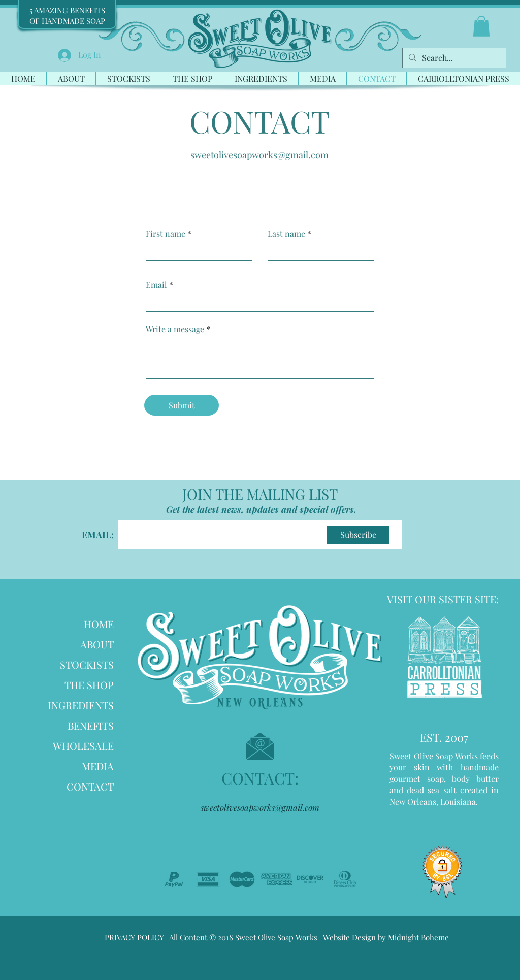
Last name (286, 234)
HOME (99, 624)
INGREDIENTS (81, 705)
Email (156, 285)
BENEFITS (91, 725)
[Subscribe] (358, 535)
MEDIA (98, 766)
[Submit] (182, 405)
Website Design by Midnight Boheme (385, 937)
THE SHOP (89, 685)
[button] (481, 26)
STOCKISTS (87, 664)
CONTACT (90, 786)
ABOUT (97, 644)
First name (166, 234)
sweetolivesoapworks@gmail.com (259, 155)
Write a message (175, 329)
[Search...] (453, 58)
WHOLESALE (83, 746)
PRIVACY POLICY (134, 937)
